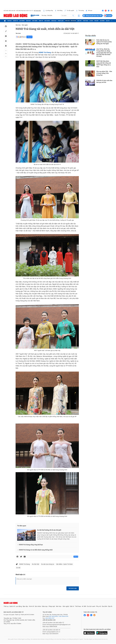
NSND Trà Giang (25, 564)
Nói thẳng (59, 11)
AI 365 (91, 21)
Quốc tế (15, 21)
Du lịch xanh (91, 606)
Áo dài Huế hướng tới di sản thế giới (49, 530)
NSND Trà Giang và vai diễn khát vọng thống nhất (36, 550)
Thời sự (9, 21)
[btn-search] (73, 16)
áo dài (18, 568)
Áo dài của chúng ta (48, 564)
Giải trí (79, 21)
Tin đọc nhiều (90, 36)
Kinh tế (41, 21)
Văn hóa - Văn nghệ (71, 21)
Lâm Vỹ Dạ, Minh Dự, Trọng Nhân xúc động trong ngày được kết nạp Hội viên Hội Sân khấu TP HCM (104, 53)
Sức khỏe (47, 21)
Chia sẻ (29, 37)
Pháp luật (61, 21)
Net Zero (35, 21)
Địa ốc (108, 21)
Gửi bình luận (73, 588)
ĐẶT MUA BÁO (37, 11)
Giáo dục (54, 21)
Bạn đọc (29, 21)
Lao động (22, 21)
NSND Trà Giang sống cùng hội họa (31, 545)
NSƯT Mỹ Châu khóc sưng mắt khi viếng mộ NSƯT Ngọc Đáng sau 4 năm (104, 64)
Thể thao (86, 21)
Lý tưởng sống (48, 11)
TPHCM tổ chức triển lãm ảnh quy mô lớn (104, 81)
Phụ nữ (96, 21)
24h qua (89, 11)
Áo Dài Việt (36, 564)
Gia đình (102, 21)
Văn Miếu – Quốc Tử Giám (64, 564)
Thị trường (80, 11)
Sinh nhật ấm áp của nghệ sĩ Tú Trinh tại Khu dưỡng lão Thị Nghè (104, 42)
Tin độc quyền (69, 11)
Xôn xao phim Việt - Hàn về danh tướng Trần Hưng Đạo (104, 73)
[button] (6, 51)
